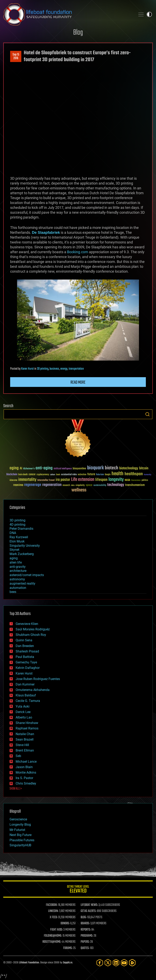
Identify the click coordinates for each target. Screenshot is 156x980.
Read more (78, 382)
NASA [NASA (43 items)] (127, 480)
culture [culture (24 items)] (53, 475)
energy (64, 369)
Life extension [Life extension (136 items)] (83, 480)
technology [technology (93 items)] (116, 485)
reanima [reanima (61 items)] (18, 485)
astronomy (17, 579)
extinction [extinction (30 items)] (82, 475)
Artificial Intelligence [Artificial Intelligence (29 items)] (63, 469)
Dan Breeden (25, 646)
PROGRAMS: (87, 936)
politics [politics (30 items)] (145, 480)
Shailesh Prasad (27, 651)
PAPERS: (85, 942)
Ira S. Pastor (24, 778)
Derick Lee (23, 712)
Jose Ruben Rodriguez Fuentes (38, 679)
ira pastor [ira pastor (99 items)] (63, 480)
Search (147, 414)
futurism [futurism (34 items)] (100, 475)
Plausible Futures (22, 840)
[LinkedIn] (116, 963)
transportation (76, 369)
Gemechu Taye (26, 662)
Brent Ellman (25, 750)
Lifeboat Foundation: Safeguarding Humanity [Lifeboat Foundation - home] (68, 14)
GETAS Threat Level (78, 890)
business (54, 369)
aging (14, 558)
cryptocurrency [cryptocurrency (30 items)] (43, 475)
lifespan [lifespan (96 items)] (101, 480)
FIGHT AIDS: (56, 930)
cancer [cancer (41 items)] (32, 475)
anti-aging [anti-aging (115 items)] (44, 468)
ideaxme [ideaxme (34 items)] (13, 480)
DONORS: (65, 923)
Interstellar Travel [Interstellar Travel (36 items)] (46, 480)
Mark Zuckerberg (22, 554)
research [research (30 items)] (66, 485)
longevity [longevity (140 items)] (116, 480)
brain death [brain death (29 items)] (23, 475)
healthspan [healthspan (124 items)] (134, 474)
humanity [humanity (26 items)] (148, 475)
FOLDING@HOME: (53, 936)
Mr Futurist (17, 830)
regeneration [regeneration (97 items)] (52, 485)
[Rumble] (132, 963)
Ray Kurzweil (19, 537)
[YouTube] (124, 963)
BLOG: (84, 917)
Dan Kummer (25, 684)
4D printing (17, 525)
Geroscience (18, 819)
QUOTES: (85, 948)
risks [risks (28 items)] (73, 485)
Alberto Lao (24, 717)
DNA (13, 533)
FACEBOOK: (52, 905)
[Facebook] (100, 963)
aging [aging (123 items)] (14, 468)
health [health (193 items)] (118, 474)
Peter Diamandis (21, 529)
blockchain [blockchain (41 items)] (12, 475)
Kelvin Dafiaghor (28, 668)
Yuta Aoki (23, 706)
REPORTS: (86, 930)
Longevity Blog (20, 825)
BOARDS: (85, 923)
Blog (78, 33)
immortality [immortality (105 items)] (27, 480)
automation (18, 588)
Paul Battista (25, 657)
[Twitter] (108, 963)
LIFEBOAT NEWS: (89, 905)
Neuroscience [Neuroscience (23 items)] (136, 481)
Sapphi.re (68, 963)
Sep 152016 (16, 57)
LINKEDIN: (53, 911)
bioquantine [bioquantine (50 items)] (79, 468)
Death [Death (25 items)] (58, 475)
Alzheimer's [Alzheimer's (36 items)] (29, 469)
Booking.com (78, 252)
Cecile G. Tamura (28, 701)
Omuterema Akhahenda (33, 690)
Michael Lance (26, 762)
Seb (18, 756)
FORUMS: (68, 948)
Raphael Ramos (27, 728)
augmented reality (22, 583)
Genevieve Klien (27, 624)
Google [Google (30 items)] (108, 475)
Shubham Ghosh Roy (31, 635)
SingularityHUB (20, 845)
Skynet (14, 550)
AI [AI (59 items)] (21, 469)
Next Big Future (21, 835)
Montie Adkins (26, 772)
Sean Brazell (25, 739)
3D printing (43, 369)
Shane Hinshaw (27, 723)
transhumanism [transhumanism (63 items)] (135, 485)
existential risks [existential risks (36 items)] (69, 475)
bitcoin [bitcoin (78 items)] (144, 468)
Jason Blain (24, 767)
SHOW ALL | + (16, 789)
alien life (16, 562)
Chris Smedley (26, 783)
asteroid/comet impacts (27, 575)
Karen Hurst (27, 369)
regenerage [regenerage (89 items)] (33, 485)
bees (13, 592)
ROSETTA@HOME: (52, 942)
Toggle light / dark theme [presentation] (149, 14)
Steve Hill (22, 745)
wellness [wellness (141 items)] (79, 490)
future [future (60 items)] (91, 474)
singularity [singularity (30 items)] (80, 485)
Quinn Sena (24, 640)
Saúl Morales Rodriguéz (33, 629)
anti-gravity (18, 567)
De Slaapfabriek (46, 232)
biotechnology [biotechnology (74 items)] (129, 468)
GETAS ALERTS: (88, 911)
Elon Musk (17, 541)
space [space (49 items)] (89, 485)
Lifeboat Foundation (29, 963)
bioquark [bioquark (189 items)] (95, 468)
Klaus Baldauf (26, 695)
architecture (18, 571)
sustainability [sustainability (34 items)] (100, 486)
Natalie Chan (25, 734)
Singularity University (25, 546)
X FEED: (54, 917)
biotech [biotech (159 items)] (112, 468)
